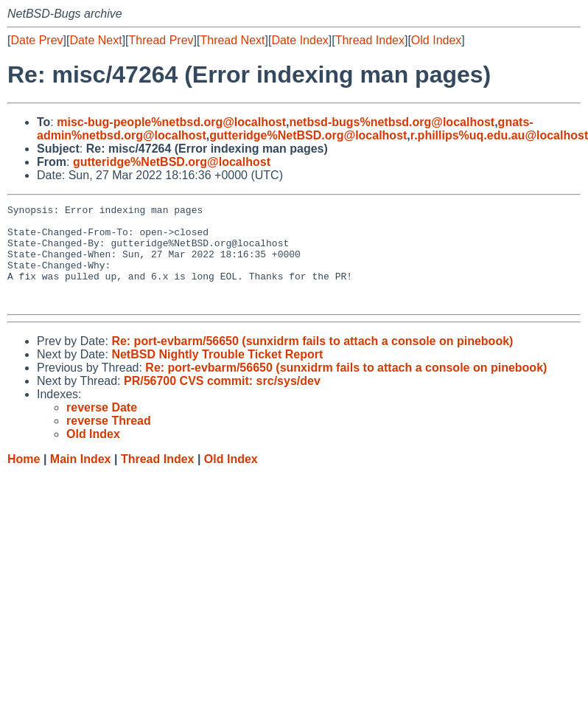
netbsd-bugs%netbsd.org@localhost (392, 122)
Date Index (300, 40)
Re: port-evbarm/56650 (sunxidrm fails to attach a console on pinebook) (312, 361)
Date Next (95, 40)
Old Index (436, 40)
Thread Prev (161, 40)
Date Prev (36, 40)
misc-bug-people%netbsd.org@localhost (171, 122)
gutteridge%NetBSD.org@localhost (308, 135)
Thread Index (370, 40)
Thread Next (232, 40)
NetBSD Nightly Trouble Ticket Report (217, 374)
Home (24, 479)
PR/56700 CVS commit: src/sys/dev (222, 401)
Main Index (81, 479)
